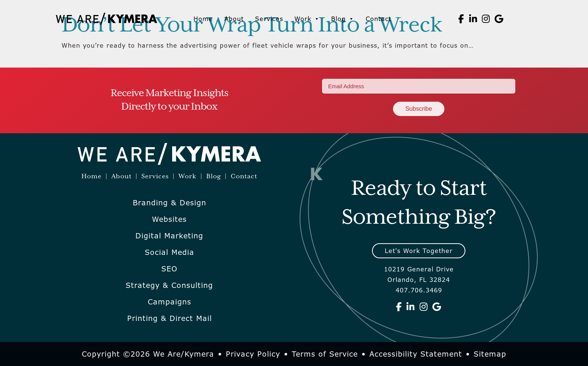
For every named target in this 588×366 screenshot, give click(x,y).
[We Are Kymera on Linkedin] (473, 19)
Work (307, 19)
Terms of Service (325, 354)
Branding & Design (169, 203)
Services (269, 19)
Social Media (169, 252)
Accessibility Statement (416, 354)
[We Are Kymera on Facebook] (461, 19)
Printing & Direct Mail (169, 318)
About (234, 19)
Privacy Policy (253, 354)
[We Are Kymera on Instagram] (486, 19)
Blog (343, 19)
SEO (169, 269)
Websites (169, 219)
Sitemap (490, 354)
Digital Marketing (169, 236)
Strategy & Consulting (169, 285)
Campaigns (169, 302)
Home (203, 19)
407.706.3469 (419, 290)
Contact (378, 19)
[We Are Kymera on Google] (499, 19)
